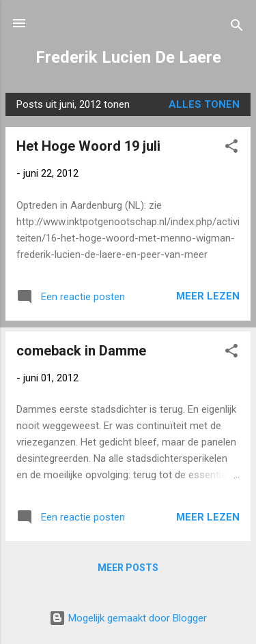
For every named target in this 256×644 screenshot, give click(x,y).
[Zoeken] (237, 28)
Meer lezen (208, 296)
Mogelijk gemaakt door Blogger (128, 618)
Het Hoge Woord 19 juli (88, 146)
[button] (231, 148)
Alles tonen (204, 104)
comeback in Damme (81, 351)
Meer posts (128, 568)
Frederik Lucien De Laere (128, 57)
